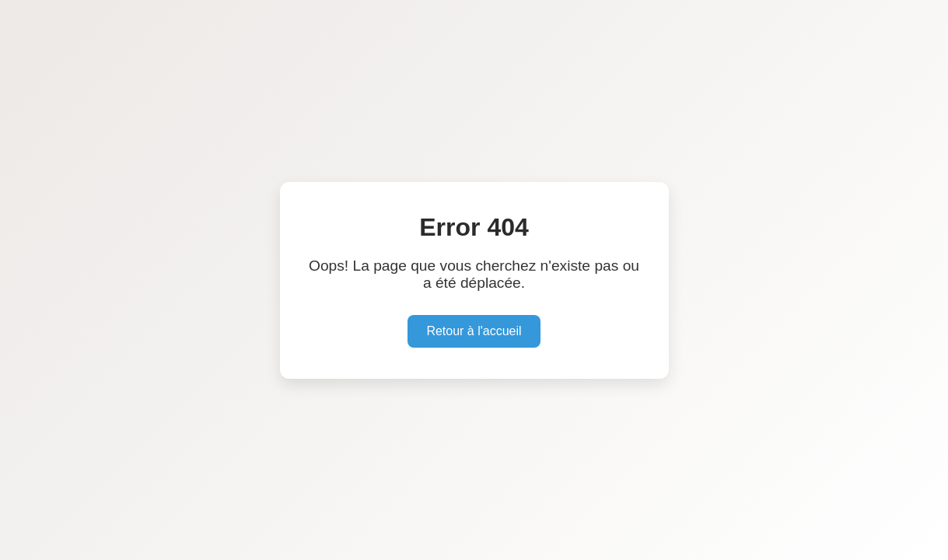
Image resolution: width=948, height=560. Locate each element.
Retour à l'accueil (474, 331)
